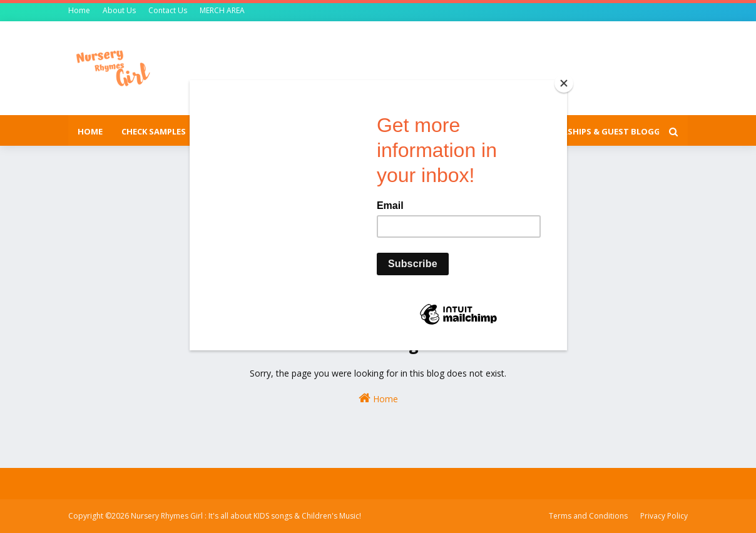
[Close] (564, 83)
